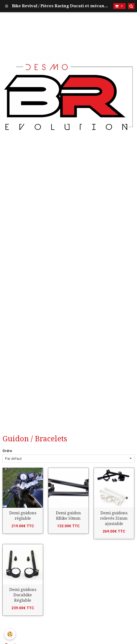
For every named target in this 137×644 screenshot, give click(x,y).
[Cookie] (10, 634)
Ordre (7, 451)
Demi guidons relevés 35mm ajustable (114, 518)
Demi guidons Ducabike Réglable (23, 595)
